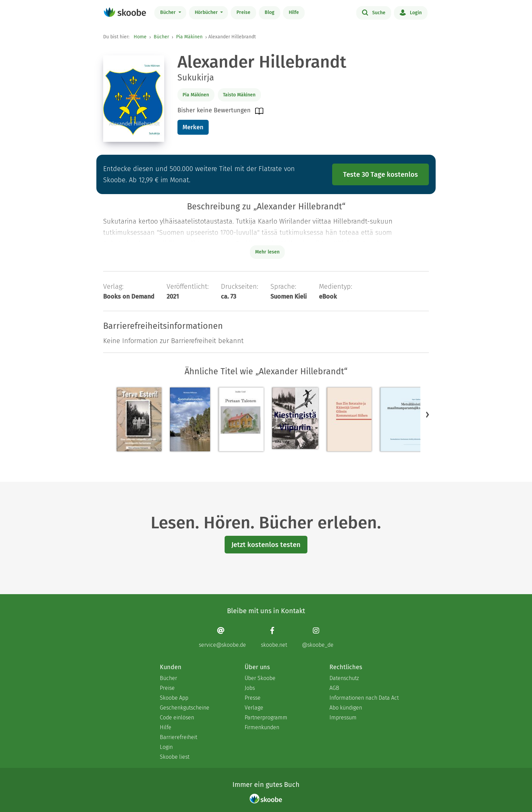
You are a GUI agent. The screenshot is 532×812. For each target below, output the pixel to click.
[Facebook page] (274, 637)
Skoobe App (174, 698)
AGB (334, 688)
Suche (374, 12)
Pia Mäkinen (189, 37)
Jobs (250, 688)
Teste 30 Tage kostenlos (381, 174)
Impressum (343, 717)
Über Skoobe (260, 678)
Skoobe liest (175, 757)
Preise (243, 12)
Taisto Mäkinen (239, 95)
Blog (270, 12)
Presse (253, 698)
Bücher (169, 12)
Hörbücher (207, 12)
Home (140, 37)
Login (411, 12)
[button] (427, 414)
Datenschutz (344, 678)
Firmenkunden (262, 727)
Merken (193, 127)
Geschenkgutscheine (185, 708)
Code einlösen (177, 717)
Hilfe (294, 12)
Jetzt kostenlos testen (266, 545)
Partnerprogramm (266, 717)
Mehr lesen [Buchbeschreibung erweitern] (267, 252)
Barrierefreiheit (178, 737)
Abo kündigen (346, 708)
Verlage (254, 708)
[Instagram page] (318, 637)
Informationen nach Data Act (364, 698)
